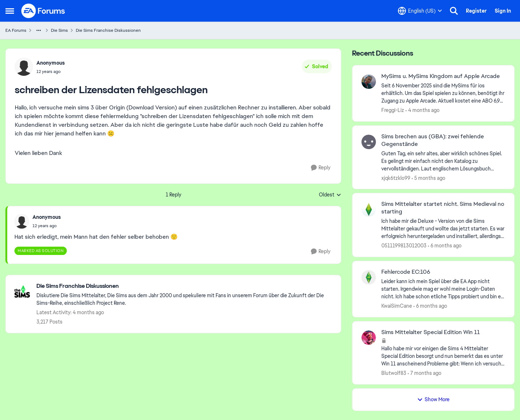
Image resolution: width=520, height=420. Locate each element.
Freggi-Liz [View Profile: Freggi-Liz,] (393, 110)
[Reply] (321, 168)
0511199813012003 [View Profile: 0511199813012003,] (404, 246)
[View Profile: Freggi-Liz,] (369, 82)
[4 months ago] (422, 110)
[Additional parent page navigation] (39, 30)
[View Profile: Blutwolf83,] (369, 338)
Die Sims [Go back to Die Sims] (59, 30)
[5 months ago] (428, 178)
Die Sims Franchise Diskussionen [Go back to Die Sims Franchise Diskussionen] (108, 30)
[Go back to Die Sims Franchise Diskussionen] (185, 286)
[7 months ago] (424, 373)
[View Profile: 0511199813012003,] (369, 209)
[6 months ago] (445, 246)
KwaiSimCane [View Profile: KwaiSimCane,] (397, 306)
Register (476, 11)
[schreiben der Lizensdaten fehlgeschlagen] (47, 226)
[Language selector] (420, 11)
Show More (433, 399)
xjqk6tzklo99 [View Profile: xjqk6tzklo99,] (396, 178)
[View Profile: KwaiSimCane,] (369, 277)
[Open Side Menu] (10, 11)
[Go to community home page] (43, 11)
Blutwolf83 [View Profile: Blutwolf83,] (394, 373)
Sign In (503, 11)
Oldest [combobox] (330, 195)
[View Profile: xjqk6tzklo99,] (369, 142)
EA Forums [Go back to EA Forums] (16, 30)
